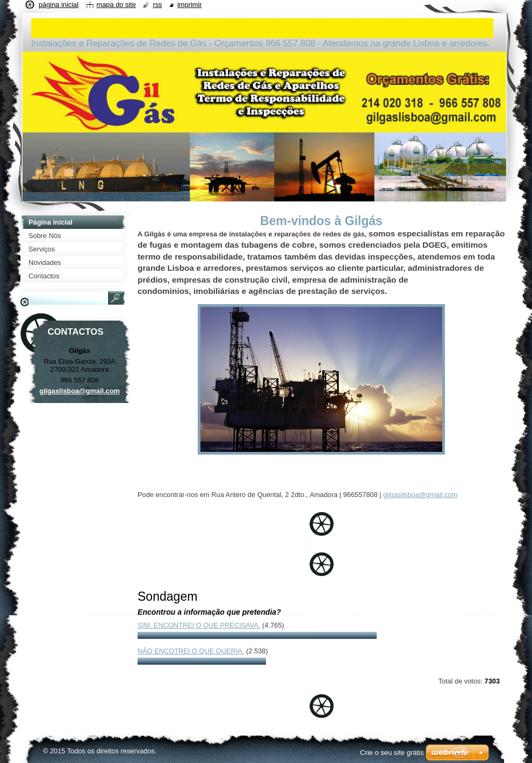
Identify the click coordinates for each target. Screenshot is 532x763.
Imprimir (190, 5)
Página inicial (59, 5)
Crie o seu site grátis (392, 753)
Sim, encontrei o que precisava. (199, 625)
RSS (157, 5)
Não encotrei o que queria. (191, 651)
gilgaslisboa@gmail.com (420, 495)
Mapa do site (116, 5)
